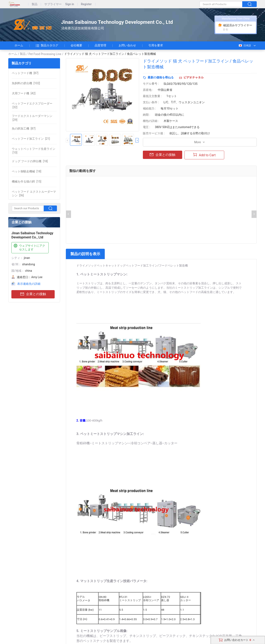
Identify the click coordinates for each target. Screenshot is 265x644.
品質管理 (100, 45)
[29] (32, 118)
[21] (31, 139)
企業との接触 (33, 294)
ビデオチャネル (194, 77)
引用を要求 (156, 45)
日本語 (245, 46)
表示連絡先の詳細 (29, 284)
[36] (34, 193)
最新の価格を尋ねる (161, 77)
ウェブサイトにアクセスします (29, 247)
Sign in (70, 4)
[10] (34, 151)
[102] (26, 83)
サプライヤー (53, 4)
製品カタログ (47, 46)
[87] (25, 73)
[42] (24, 93)
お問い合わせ (127, 45)
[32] (32, 105)
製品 (35, 4)
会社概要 (76, 45)
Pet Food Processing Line (45, 54)
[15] (26, 181)
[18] (30, 161)
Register (86, 4)
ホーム (19, 45)
